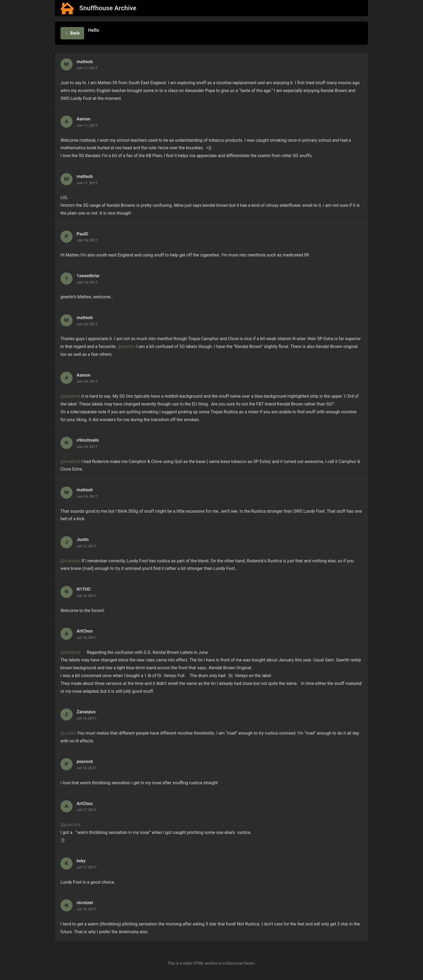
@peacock (71, 825)
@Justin (68, 733)
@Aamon (127, 347)
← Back (72, 33)
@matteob (70, 396)
